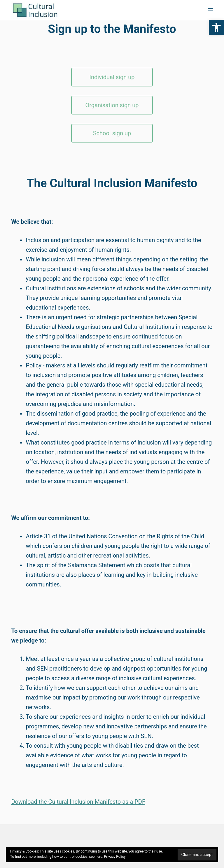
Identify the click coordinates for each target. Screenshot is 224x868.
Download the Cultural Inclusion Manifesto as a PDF (78, 802)
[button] (216, 27)
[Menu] (210, 10)
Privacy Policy (115, 857)
